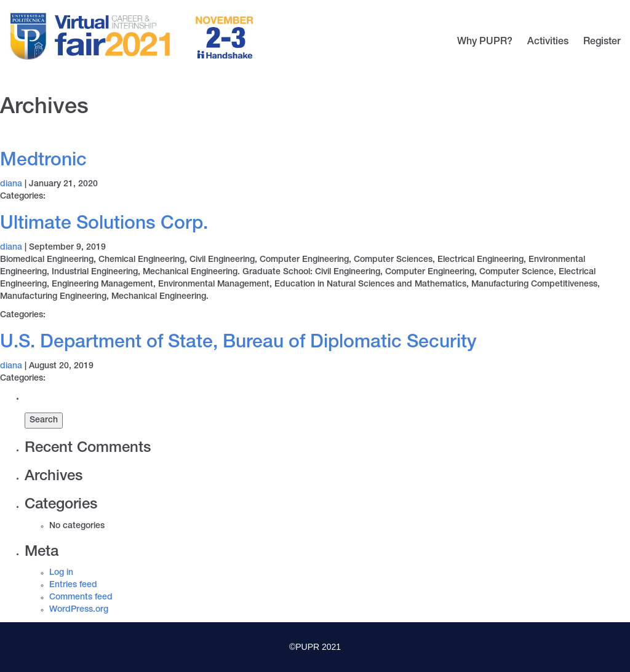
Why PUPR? (485, 42)
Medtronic (43, 162)
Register (602, 42)
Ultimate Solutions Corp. (104, 225)
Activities (548, 42)
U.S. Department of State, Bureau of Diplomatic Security (238, 344)
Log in (61, 573)
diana (11, 184)
